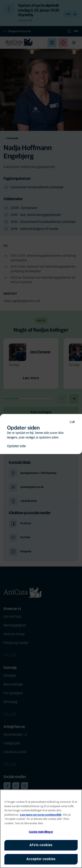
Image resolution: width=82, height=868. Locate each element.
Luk (72, 422)
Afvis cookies (41, 845)
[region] (41, 829)
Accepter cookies (41, 859)
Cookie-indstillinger (41, 832)
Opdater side (16, 446)
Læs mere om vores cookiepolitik (41, 815)
